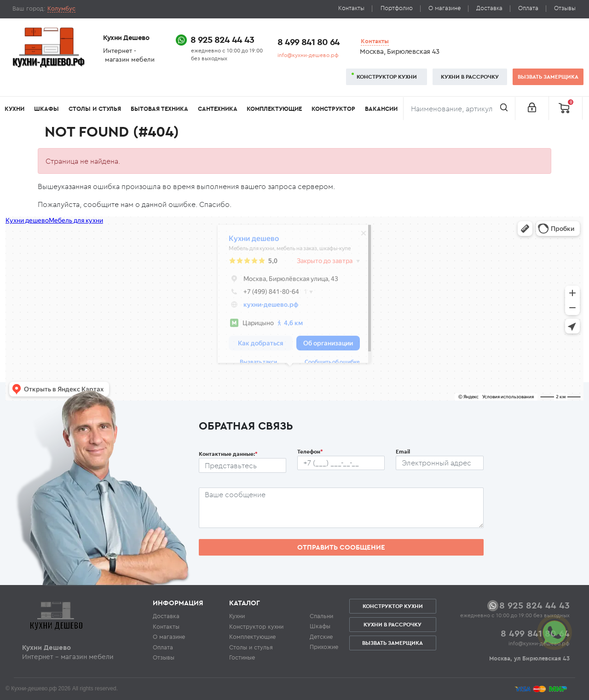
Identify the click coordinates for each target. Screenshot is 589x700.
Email (403, 451)
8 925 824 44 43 (222, 39)
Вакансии (381, 109)
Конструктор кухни (387, 77)
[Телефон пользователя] (341, 463)
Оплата (528, 8)
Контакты (351, 8)
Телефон (310, 451)
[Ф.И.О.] (243, 465)
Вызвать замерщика (548, 77)
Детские (321, 637)
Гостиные (242, 657)
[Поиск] (459, 109)
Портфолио (397, 8)
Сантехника (218, 109)
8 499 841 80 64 (309, 42)
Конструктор (333, 109)
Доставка (489, 8)
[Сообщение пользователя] (341, 508)
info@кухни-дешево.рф (308, 55)
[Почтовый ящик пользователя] (439, 463)
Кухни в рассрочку (470, 77)
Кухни (14, 109)
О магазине (445, 8)
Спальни (321, 616)
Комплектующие (274, 109)
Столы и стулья (95, 109)
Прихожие (324, 647)
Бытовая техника (159, 109)
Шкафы (46, 109)
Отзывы (565, 8)
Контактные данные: (228, 454)
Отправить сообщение (341, 547)
